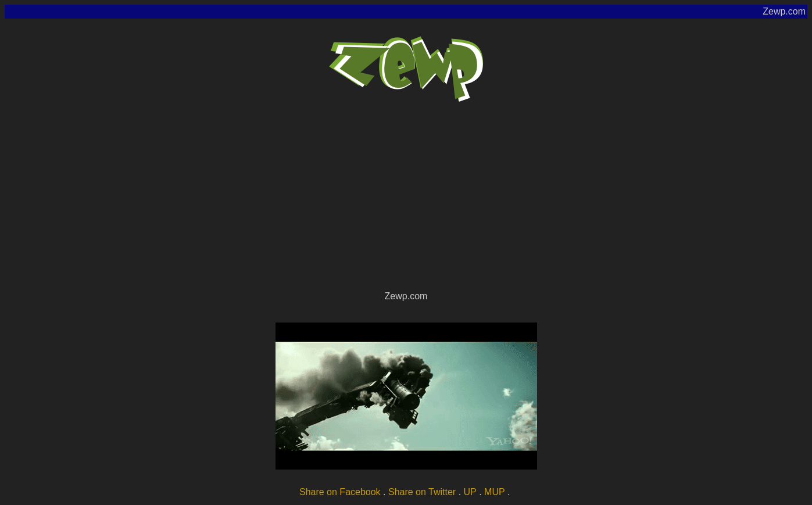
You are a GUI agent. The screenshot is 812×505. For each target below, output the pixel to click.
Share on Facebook (340, 492)
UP (470, 492)
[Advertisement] (406, 201)
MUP (495, 492)
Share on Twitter (422, 492)
